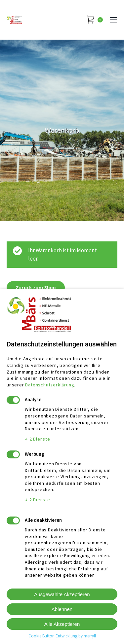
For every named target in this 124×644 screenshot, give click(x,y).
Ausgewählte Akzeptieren (62, 594)
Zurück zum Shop (36, 287)
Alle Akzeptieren (62, 624)
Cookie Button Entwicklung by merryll (62, 636)
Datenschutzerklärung (50, 385)
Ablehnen (62, 609)
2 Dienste (38, 439)
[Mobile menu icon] (113, 20)
